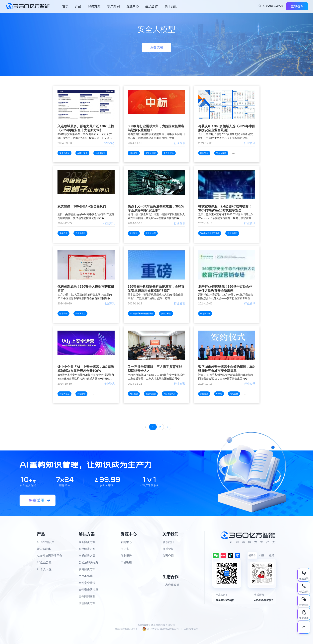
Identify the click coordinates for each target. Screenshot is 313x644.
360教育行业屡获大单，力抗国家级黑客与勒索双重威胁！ (156, 128)
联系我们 (168, 542)
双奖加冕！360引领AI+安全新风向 (82, 206)
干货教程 (126, 563)
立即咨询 (297, 6)
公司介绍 (168, 556)
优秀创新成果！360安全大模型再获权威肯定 (86, 289)
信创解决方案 (87, 603)
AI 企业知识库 (46, 542)
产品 (78, 6)
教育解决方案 (87, 569)
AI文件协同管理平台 (49, 556)
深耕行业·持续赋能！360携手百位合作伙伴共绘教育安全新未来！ (225, 289)
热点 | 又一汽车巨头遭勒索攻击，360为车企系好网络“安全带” (156, 208)
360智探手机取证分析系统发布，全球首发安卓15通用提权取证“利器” (156, 289)
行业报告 (126, 556)
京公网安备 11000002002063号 (161, 629)
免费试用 (156, 47)
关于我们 (171, 6)
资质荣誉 (168, 549)
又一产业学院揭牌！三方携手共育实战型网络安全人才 (155, 369)
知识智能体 (44, 549)
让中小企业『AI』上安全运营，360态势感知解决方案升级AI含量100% (86, 369)
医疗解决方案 (87, 549)
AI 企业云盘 (44, 563)
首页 (65, 6)
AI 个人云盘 (44, 569)
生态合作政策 (171, 585)
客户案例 (113, 6)
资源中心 (133, 6)
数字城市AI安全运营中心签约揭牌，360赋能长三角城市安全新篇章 (226, 369)
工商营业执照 (191, 629)
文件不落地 (86, 576)
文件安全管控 (87, 583)
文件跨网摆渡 (87, 596)
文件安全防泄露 (88, 590)
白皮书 (125, 549)
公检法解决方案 (88, 563)
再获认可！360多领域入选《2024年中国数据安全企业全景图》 (227, 128)
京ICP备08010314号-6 (126, 629)
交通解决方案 (87, 556)
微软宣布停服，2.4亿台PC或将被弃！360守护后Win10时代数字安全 (225, 208)
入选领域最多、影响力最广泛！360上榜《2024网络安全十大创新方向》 (86, 128)
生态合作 (152, 6)
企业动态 (109, 143)
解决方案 (94, 6)
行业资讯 (179, 143)
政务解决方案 (87, 542)
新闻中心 (126, 542)
